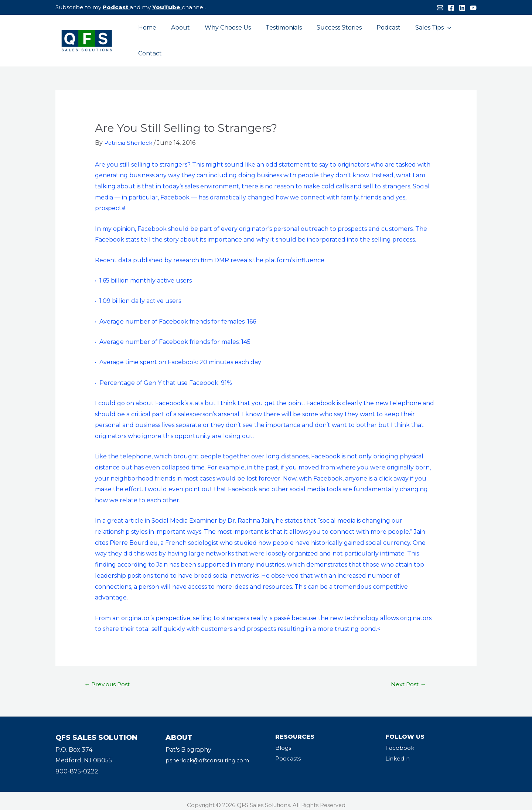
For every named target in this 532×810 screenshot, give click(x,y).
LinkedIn (398, 750)
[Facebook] (451, 8)
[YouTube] (473, 8)
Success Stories (329, 36)
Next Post (408, 676)
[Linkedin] (462, 8)
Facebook (400, 739)
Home (149, 36)
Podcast (115, 7)
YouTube (166, 7)
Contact (459, 36)
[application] (432, 36)
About (179, 36)
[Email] (440, 8)
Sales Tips (417, 36)
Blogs (284, 739)
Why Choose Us (224, 36)
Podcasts (289, 750)
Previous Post (109, 676)
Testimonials (277, 36)
